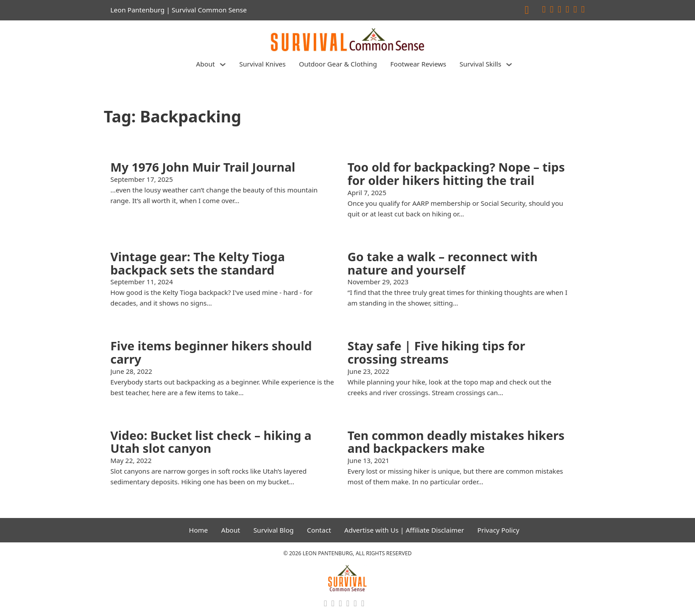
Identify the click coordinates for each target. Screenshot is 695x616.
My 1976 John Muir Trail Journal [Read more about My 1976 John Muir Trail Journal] (203, 167)
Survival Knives (263, 64)
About (205, 64)
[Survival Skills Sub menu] (509, 65)
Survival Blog (274, 530)
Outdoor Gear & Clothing (338, 64)
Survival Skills (480, 64)
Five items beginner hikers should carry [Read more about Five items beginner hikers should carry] (211, 352)
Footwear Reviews (418, 64)
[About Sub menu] (223, 65)
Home (198, 530)
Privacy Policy (498, 530)
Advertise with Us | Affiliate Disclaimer (404, 530)
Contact (319, 530)
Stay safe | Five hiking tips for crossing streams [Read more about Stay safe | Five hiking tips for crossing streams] (436, 352)
